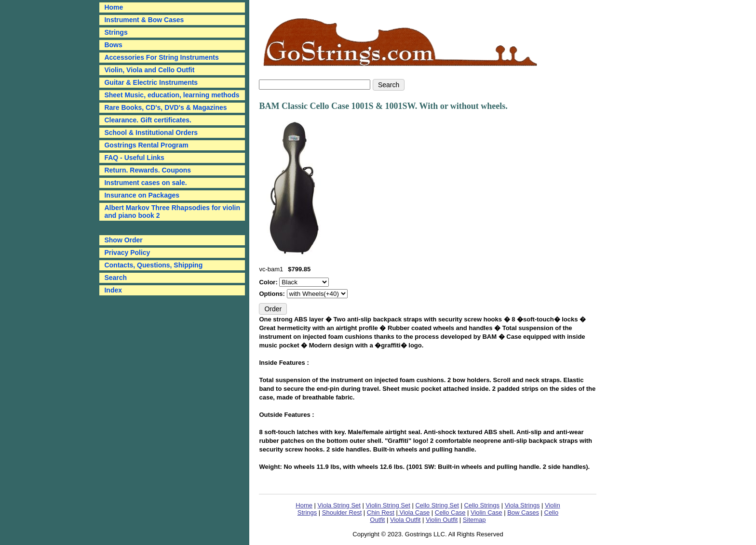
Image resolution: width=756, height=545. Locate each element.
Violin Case (486, 512)
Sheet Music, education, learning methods (172, 95)
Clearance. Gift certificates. (148, 120)
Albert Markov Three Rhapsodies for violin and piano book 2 (172, 212)
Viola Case (414, 512)
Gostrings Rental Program (146, 145)
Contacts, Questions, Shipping (153, 265)
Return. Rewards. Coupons (148, 170)
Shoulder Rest (342, 512)
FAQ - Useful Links (134, 158)
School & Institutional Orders (151, 133)
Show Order (123, 240)
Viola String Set (339, 505)
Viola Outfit (405, 520)
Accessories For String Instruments (161, 57)
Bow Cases (523, 512)
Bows (113, 45)
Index (113, 290)
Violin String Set (388, 505)
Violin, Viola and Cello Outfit (149, 70)
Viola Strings (522, 505)
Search (115, 278)
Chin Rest (381, 512)
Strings (116, 32)
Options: (273, 294)
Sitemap (474, 520)
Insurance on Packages (142, 195)
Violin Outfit (442, 520)
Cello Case (450, 512)
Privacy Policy (127, 253)
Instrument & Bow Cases (144, 20)
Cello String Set (437, 505)
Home (304, 505)
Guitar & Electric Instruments (151, 82)
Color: (269, 282)
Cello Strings (482, 505)
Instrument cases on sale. (145, 183)
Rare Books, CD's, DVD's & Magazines (165, 107)
